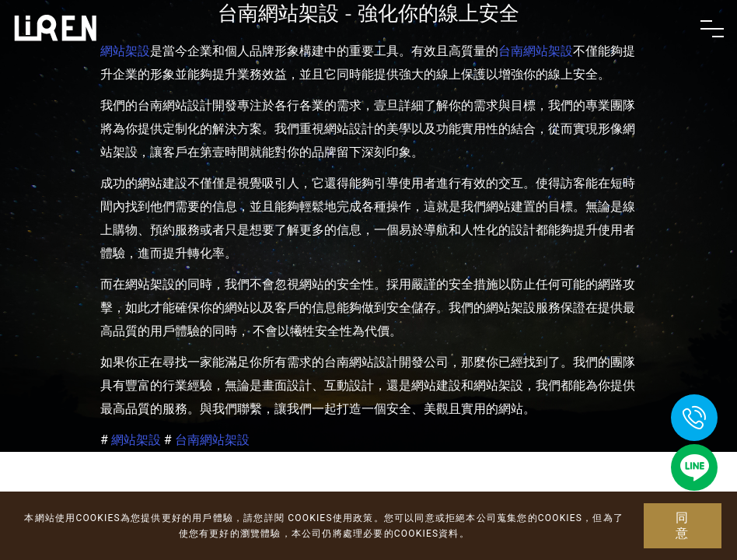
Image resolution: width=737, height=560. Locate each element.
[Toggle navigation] (712, 29)
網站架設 (136, 440)
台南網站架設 (212, 440)
